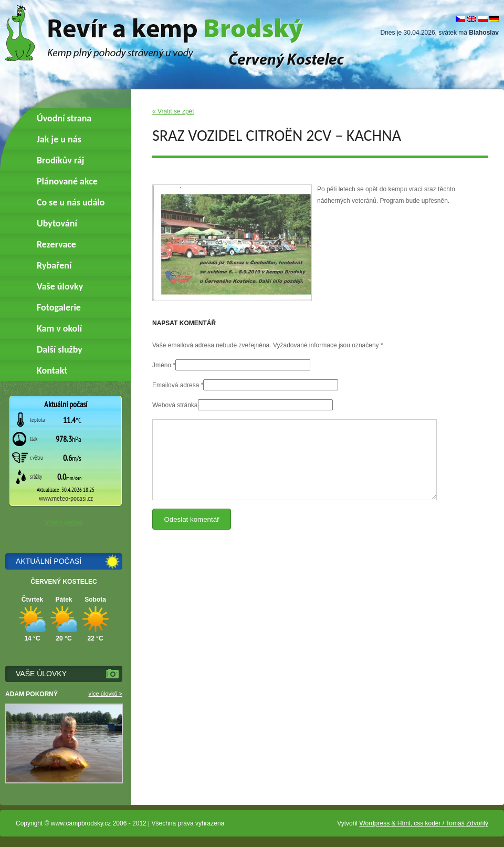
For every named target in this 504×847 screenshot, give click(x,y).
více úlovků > (105, 694)
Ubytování (57, 223)
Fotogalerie (59, 307)
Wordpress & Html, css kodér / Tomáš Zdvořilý (424, 823)
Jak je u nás (59, 139)
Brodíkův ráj (60, 160)
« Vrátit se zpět (173, 111)
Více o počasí (64, 522)
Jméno (162, 365)
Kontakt (52, 370)
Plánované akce (67, 181)
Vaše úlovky (60, 286)
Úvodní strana (64, 118)
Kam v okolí (59, 328)
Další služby (60, 349)
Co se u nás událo (71, 202)
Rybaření (54, 265)
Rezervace (56, 244)
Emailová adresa (176, 385)
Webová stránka (175, 405)
